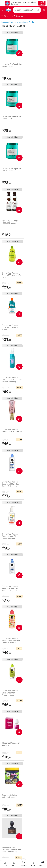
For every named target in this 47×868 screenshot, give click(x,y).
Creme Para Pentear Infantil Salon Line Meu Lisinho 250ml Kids (34, 327)
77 (6, 287)
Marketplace (6, 724)
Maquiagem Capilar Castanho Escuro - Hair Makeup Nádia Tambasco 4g (12, 536)
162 (31, 130)
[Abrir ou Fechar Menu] (3, 10)
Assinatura (29, 697)
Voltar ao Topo (23, 788)
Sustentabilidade (8, 695)
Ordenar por (17, 16)
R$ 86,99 (5, 440)
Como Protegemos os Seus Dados (34, 720)
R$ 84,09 (5, 283)
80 (6, 444)
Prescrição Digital (32, 694)
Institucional (8, 677)
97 (6, 78)
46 (30, 235)
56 (30, 444)
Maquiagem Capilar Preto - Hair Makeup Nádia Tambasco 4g (35, 484)
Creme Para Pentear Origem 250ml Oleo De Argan (34, 171)
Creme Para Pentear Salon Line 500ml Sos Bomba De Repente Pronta (10, 275)
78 (30, 78)
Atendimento (8, 704)
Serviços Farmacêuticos (35, 691)
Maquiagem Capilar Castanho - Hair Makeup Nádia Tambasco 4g (35, 432)
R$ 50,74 (29, 231)
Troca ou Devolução (9, 721)
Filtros (5, 16)
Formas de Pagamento (11, 711)
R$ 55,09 (29, 283)
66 (6, 235)
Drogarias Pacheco (9, 22)
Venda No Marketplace (10, 682)
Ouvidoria (5, 688)
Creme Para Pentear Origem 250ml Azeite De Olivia (11, 171)
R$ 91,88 (29, 440)
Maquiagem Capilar (27, 22)
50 (30, 287)
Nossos (35, 679)
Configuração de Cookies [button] (35, 724)
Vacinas (28, 684)
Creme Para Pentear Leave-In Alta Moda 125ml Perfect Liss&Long (12, 223)
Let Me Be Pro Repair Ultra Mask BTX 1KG (10, 65)
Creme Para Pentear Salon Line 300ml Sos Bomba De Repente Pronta (10, 327)
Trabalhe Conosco (9, 685)
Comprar (18, 53)
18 (30, 391)
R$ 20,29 (29, 388)
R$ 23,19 (5, 179)
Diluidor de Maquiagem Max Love (34, 379)
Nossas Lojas (7, 692)
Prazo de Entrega (8, 715)
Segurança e (35, 705)
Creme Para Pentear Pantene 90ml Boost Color (33, 223)
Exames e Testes (32, 688)
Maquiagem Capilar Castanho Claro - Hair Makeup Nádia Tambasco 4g (12, 484)
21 (6, 183)
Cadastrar (24, 590)
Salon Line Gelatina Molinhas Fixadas (9, 431)
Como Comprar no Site (11, 708)
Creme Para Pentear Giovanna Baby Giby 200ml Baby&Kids (33, 275)
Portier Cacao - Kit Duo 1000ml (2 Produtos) (34, 117)
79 (6, 496)
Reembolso (6, 718)
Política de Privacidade (34, 711)
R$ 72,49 (5, 231)
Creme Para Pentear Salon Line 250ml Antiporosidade (10, 380)
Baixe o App (42, 3)
